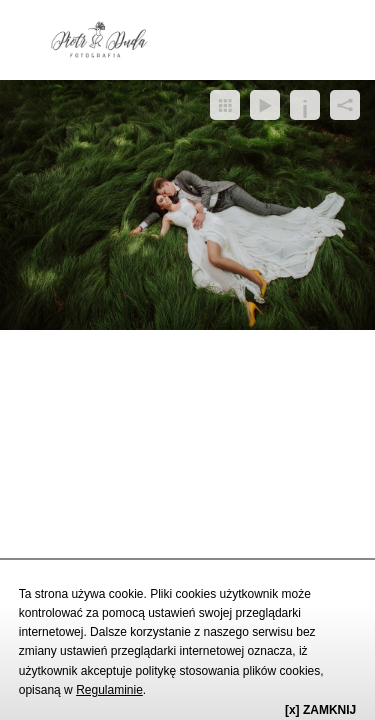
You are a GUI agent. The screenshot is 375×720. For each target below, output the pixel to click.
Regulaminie (109, 690)
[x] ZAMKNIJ (320, 710)
